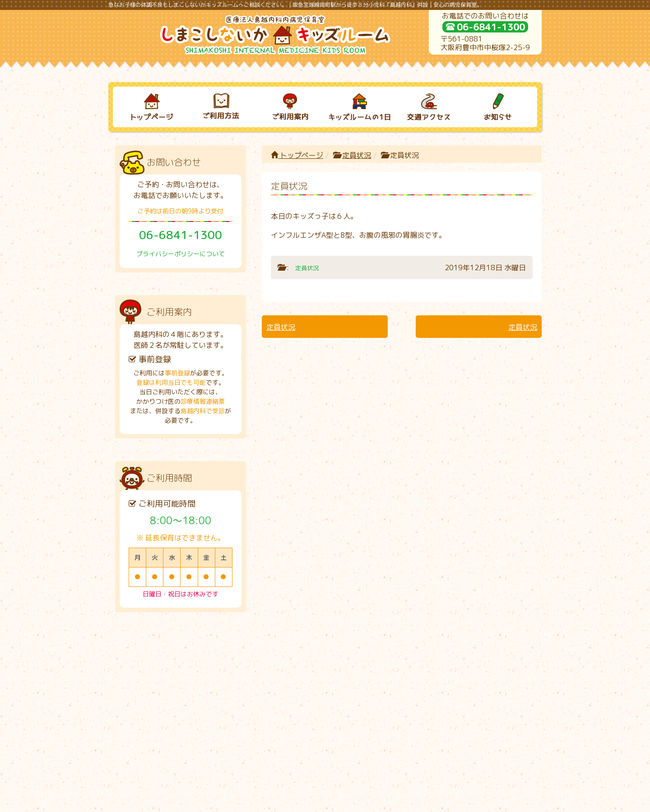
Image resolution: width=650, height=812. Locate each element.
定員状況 (357, 155)
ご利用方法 (212, 657)
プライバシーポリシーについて (181, 254)
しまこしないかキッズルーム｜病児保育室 (315, 802)
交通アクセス (420, 657)
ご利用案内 (282, 657)
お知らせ (490, 657)
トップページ (297, 155)
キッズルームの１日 (351, 657)
